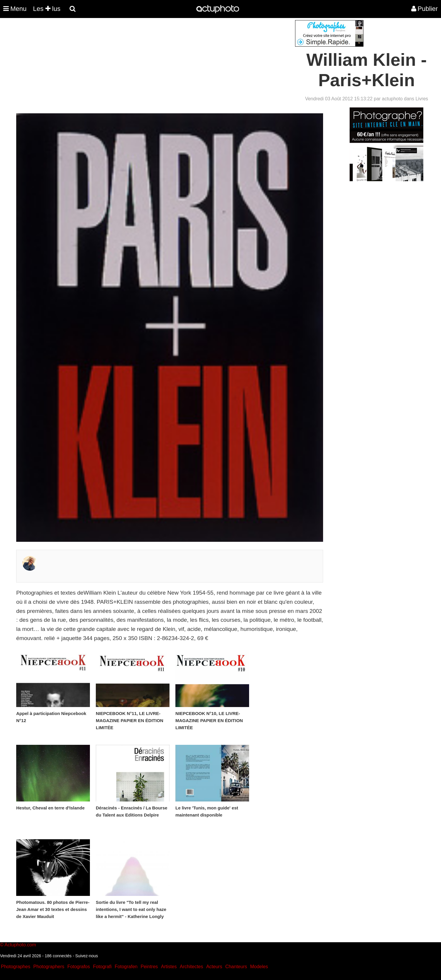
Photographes (16, 967)
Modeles (259, 967)
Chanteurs (236, 967)
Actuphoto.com (20, 945)
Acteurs (214, 967)
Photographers (49, 967)
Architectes (191, 967)
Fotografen (126, 967)
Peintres (149, 967)
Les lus (47, 9)
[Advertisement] (185, 61)
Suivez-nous (87, 956)
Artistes (169, 967)
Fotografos (79, 967)
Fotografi (102, 967)
